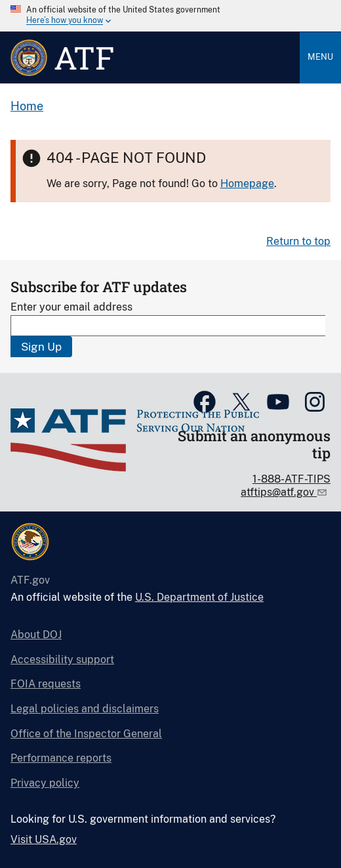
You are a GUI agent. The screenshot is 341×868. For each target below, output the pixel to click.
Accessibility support (62, 660)
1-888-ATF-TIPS (291, 479)
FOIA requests (46, 684)
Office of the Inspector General (86, 734)
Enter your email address (71, 307)
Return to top (298, 241)
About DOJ (36, 635)
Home (27, 106)
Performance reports (61, 758)
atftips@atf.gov (279, 492)
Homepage (247, 184)
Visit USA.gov (44, 839)
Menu (320, 57)
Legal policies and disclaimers (85, 709)
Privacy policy (45, 783)
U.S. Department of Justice (199, 597)
